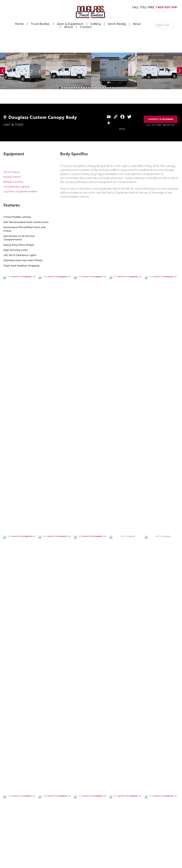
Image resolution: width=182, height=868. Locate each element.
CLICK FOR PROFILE (162, 842)
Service (38, 819)
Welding (39, 826)
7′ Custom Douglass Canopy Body (113, 734)
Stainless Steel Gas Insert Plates (23, 260)
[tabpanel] (23, 71)
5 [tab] (69, 88)
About (68, 27)
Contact (86, 27)
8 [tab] (77, 88)
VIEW (14, 692)
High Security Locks (16, 250)
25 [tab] (118, 88)
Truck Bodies (40, 24)
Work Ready (117, 24)
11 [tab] (84, 88)
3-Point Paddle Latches (17, 217)
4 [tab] (67, 88)
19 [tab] (103, 88)
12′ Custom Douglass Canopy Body (23, 736)
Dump (53, 829)
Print (122, 129)
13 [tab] (89, 88)
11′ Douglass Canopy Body (65, 681)
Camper (39, 829)
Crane (38, 822)
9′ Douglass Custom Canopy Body (113, 681)
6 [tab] (72, 88)
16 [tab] (96, 88)
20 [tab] (105, 88)
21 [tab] (108, 88)
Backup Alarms (12, 177)
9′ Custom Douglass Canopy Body (69, 734)
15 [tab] (93, 88)
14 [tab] (91, 88)
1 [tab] (60, 88)
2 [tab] (62, 88)
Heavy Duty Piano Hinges (19, 245)
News (137, 24)
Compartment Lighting (16, 187)
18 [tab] (101, 88)
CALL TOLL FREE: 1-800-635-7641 (160, 125)
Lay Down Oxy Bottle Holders (20, 191)
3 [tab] (65, 88)
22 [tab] (110, 88)
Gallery (96, 24)
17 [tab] (98, 88)
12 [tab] (86, 88)
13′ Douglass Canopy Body (22, 681)
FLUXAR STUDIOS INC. (90, 864)
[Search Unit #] (164, 25)
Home (19, 24)
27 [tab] (122, 88)
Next (179, 71)
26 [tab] (120, 88)
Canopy (54, 822)
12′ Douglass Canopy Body (152, 681)
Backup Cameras (13, 182)
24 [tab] (115, 88)
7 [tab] (74, 88)
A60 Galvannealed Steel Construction (26, 222)
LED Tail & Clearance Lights (20, 255)
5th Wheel (55, 819)
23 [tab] (113, 88)
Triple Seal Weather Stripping (21, 266)
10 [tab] (81, 88)
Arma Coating (11, 172)
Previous (3, 71)
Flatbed (54, 826)
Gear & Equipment (70, 24)
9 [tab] (79, 88)
